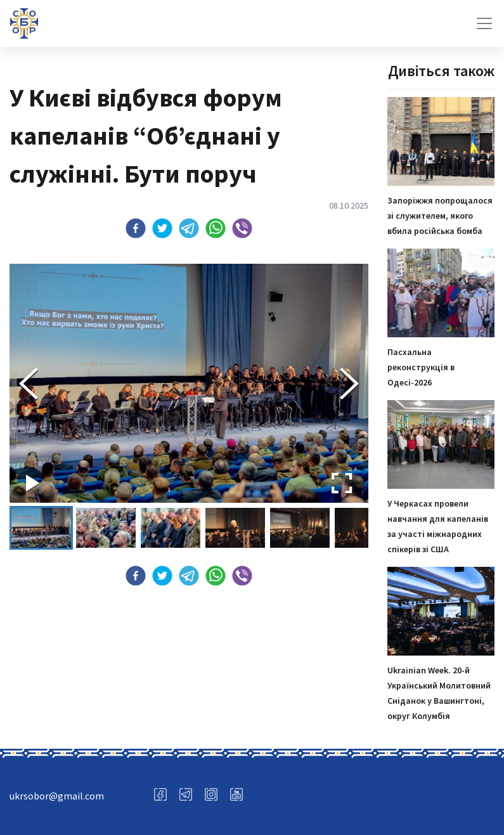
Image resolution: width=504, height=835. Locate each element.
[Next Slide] (349, 384)
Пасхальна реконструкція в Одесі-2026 (421, 367)
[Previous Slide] (29, 384)
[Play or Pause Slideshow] (33, 483)
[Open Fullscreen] (342, 483)
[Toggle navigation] (484, 23)
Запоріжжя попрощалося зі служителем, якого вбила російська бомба (440, 216)
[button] (136, 228)
